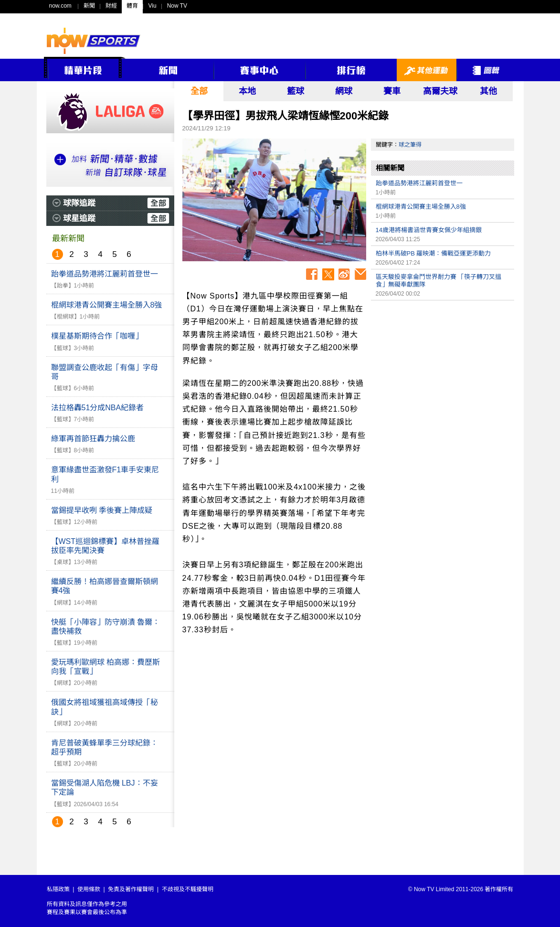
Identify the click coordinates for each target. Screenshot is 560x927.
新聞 (89, 6)
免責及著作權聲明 (131, 889)
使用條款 (89, 889)
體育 (132, 6)
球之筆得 (410, 145)
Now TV (177, 6)
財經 (111, 6)
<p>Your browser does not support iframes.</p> (443, 372)
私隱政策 (58, 889)
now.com (60, 6)
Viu (153, 6)
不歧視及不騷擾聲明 (188, 889)
